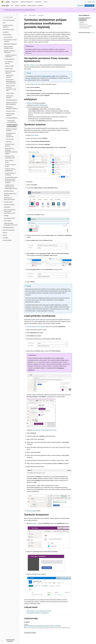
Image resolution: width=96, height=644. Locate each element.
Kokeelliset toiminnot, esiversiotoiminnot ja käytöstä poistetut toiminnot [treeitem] (11, 187)
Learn (26, 15)
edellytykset (82, 22)
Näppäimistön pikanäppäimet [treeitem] (10, 44)
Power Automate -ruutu (32, 65)
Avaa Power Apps (89, 6)
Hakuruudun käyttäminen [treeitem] (12, 100)
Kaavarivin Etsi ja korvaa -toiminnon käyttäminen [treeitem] (12, 104)
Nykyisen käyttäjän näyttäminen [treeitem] (10, 115)
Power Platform (32, 15)
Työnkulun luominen (84, 24)
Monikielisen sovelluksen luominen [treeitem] (10, 166)
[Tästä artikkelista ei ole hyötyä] (93, 33)
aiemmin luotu (37, 84)
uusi (31, 84)
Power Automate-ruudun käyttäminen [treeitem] (12, 121)
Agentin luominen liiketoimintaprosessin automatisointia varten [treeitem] (11, 81)
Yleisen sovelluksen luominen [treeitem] (9, 161)
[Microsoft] (3, 2)
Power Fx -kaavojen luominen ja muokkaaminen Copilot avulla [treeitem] (11, 88)
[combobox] (10, 17)
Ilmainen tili (80, 6)
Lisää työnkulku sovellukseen (86, 26)
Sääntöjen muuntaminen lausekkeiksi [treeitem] (11, 130)
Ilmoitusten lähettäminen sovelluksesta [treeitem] (10, 174)
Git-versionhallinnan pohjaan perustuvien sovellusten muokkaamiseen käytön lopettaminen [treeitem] (11, 180)
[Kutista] (17, 14)
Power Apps (41, 15)
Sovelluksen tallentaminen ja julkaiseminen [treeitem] (10, 194)
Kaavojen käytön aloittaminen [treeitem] (10, 76)
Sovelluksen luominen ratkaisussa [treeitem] (10, 145)
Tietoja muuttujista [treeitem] (10, 93)
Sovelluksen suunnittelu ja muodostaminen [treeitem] (11, 56)
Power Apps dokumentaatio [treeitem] (9, 20)
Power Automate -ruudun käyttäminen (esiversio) (44, 430)
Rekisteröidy (30, 103)
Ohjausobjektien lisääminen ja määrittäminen (38, 613)
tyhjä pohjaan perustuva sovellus (37, 327)
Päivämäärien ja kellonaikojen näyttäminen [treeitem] (12, 108)
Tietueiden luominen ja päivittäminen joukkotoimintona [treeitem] (11, 135)
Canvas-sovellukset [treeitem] (8, 37)
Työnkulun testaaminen (84, 28)
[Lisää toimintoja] (71, 15)
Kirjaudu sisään (91, 2)
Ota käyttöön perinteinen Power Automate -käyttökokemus (85, 19)
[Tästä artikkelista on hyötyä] (92, 33)
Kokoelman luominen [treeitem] (11, 111)
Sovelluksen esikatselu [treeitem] (9, 191)
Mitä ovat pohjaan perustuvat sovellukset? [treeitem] (10, 41)
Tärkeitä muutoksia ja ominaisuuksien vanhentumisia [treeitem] (11, 224)
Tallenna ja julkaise (31, 511)
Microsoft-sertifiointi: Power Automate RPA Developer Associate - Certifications (42, 626)
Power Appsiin (35, 135)
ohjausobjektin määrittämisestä (40, 105)
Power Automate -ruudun (49, 76)
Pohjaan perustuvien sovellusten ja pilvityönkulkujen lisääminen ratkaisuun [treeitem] (11, 151)
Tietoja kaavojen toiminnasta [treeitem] (10, 97)
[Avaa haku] (86, 2)
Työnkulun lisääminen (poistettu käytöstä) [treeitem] (12, 126)
